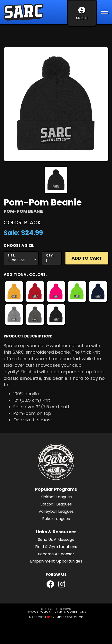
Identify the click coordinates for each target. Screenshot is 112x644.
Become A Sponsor (56, 554)
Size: (11, 256)
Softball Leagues (56, 504)
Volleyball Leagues (56, 511)
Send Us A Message (56, 539)
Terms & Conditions (70, 612)
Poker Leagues (56, 519)
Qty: (50, 256)
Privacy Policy (38, 612)
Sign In (82, 14)
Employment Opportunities (56, 561)
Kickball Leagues (56, 497)
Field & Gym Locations (56, 547)
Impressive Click (69, 617)
